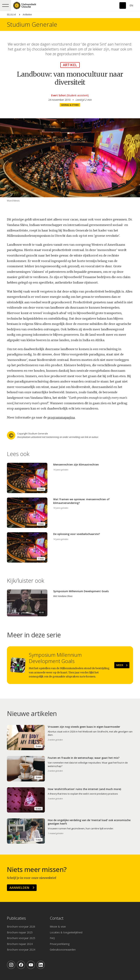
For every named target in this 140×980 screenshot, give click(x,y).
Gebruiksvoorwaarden (63, 950)
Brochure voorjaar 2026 (21, 927)
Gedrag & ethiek (70, 105)
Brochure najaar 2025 (20, 932)
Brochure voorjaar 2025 (21, 938)
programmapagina (61, 418)
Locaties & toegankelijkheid (66, 932)
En (131, 5)
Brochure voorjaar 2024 (21, 950)
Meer (120, 665)
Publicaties (16, 918)
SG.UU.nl (11, 15)
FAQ (52, 938)
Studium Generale (32, 24)
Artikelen (27, 15)
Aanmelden (19, 888)
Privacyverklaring (60, 944)
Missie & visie (58, 927)
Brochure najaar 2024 (20, 944)
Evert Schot (59, 95)
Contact (57, 918)
